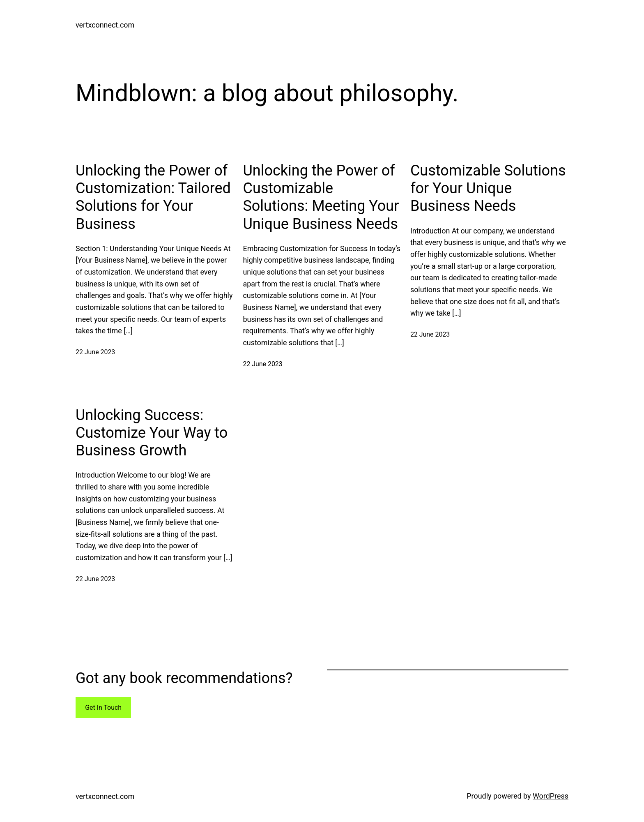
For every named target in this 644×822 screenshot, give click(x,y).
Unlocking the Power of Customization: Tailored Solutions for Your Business (153, 197)
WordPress (551, 796)
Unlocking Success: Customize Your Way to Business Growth (152, 433)
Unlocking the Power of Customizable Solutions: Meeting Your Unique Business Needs (321, 197)
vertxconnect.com (105, 25)
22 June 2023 (95, 352)
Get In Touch (103, 708)
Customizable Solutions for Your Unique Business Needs (488, 188)
